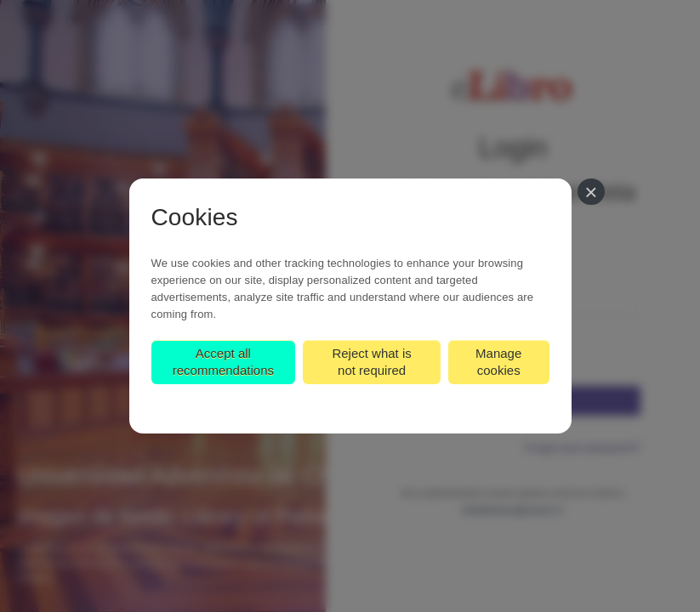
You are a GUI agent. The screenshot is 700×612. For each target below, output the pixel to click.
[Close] (591, 192)
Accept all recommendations (223, 362)
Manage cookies (498, 362)
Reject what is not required (371, 362)
